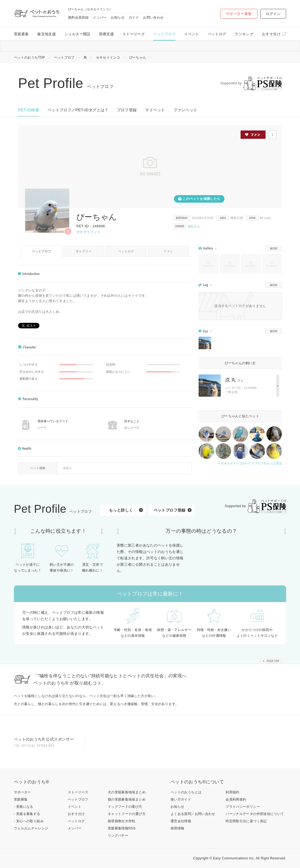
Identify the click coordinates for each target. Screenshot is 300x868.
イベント (192, 34)
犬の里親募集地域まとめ (127, 792)
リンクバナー (118, 836)
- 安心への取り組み (29, 821)
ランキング (244, 34)
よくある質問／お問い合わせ (193, 814)
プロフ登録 (127, 110)
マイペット (155, 110)
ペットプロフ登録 (170, 510)
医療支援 (107, 34)
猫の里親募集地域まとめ (127, 799)
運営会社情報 (181, 821)
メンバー (100, 17)
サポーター (22, 792)
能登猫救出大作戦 (122, 821)
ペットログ (217, 34)
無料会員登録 (78, 17)
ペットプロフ (164, 34)
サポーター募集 (239, 14)
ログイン (273, 14)
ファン (168, 251)
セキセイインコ (108, 57)
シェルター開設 (77, 34)
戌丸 (191, 226)
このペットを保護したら (201, 199)
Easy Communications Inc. (234, 858)
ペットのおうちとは (186, 792)
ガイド (134, 17)
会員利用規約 (236, 799)
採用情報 (177, 828)
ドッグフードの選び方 (125, 807)
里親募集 (21, 34)
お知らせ (118, 17)
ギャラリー (84, 251)
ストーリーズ (134, 34)
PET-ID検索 (29, 110)
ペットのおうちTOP (29, 57)
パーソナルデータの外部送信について (255, 814)
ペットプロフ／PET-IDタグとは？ (78, 110)
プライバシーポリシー (243, 807)
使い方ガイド (181, 799)
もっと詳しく (121, 510)
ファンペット (185, 110)
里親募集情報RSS (122, 828)
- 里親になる (24, 807)
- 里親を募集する (27, 814)
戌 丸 (234, 380)
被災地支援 (47, 34)
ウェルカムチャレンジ (31, 828)
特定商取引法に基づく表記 (246, 821)
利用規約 (232, 792)
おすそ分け (271, 34)
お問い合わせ (153, 17)
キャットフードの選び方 (127, 814)
